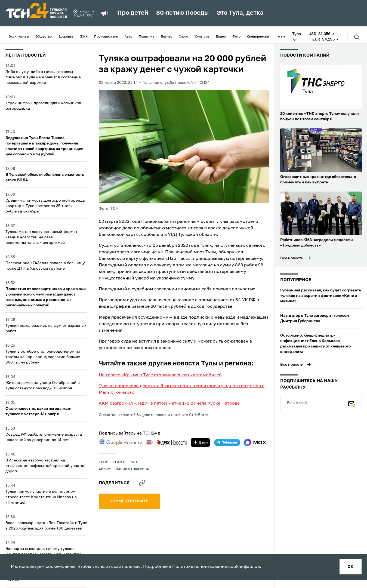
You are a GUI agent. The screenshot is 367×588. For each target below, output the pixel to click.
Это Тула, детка (240, 13)
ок (351, 567)
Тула (133, 462)
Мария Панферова (132, 469)
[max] (255, 442)
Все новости (292, 258)
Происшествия (106, 37)
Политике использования (200, 567)
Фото (236, 37)
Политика (147, 37)
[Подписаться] (352, 403)
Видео (221, 37)
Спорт (184, 37)
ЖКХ (84, 37)
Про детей (133, 13)
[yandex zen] (201, 442)
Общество (44, 37)
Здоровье (66, 37)
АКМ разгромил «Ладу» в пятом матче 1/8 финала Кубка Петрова (169, 404)
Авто (128, 37)
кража (119, 462)
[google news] (121, 442)
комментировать (129, 501)
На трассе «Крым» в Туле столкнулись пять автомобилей (160, 375)
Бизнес (166, 37)
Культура (202, 37)
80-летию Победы (182, 13)
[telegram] (227, 442)
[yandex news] (166, 442)
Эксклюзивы (19, 37)
